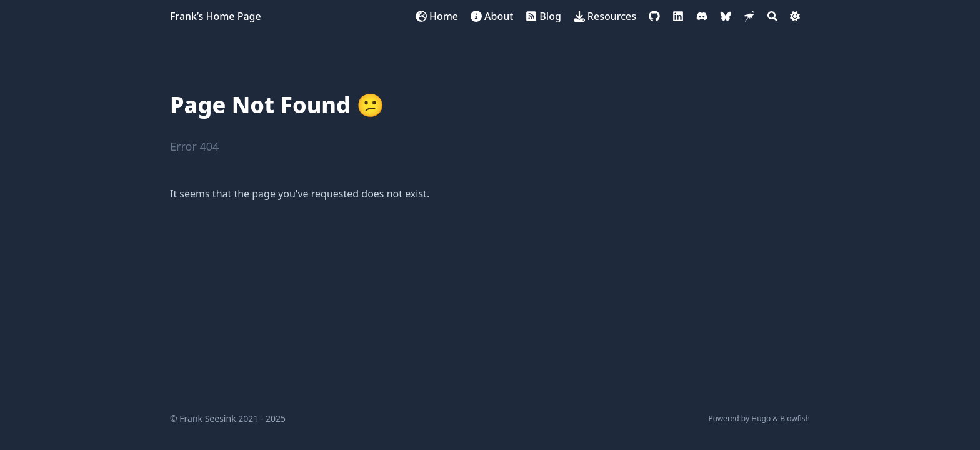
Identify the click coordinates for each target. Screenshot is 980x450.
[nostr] (749, 16)
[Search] (772, 16)
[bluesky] (726, 16)
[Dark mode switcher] (795, 16)
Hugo (761, 418)
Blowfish (795, 418)
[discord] (702, 16)
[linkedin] (678, 16)
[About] (492, 16)
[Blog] (543, 16)
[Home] (437, 16)
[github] (654, 16)
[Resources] (605, 16)
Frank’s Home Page (216, 16)
